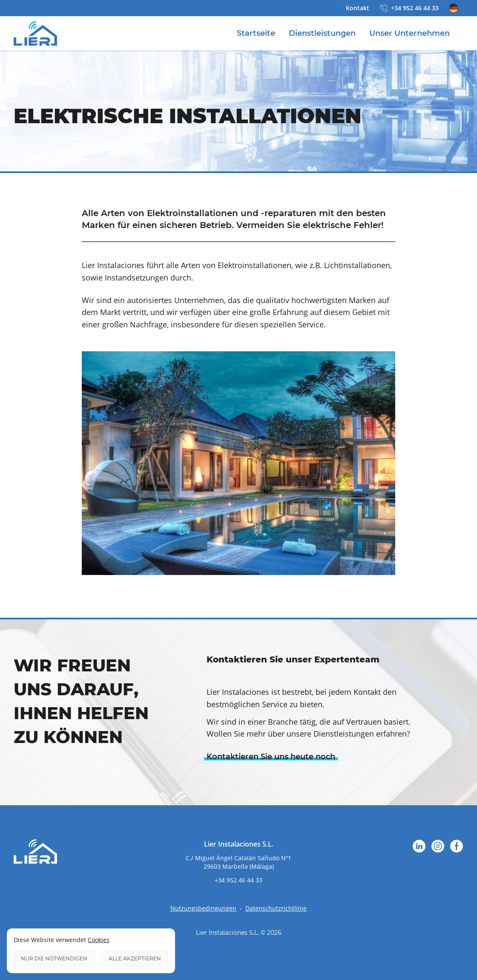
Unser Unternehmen (409, 33)
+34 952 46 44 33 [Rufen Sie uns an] (415, 8)
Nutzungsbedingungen (203, 908)
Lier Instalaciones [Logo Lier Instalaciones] (35, 852)
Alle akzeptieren (135, 958)
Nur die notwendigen (54, 958)
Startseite (256, 33)
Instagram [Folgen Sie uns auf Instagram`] (438, 846)
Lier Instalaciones (35, 33)
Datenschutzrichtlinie (276, 908)
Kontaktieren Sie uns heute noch (271, 757)
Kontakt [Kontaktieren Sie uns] (358, 8)
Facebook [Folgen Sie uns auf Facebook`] (457, 846)
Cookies (99, 940)
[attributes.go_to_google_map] (238, 862)
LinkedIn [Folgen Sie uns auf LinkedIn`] (419, 846)
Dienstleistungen (322, 33)
